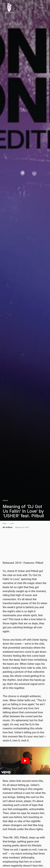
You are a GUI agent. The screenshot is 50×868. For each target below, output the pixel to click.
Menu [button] (42, 8)
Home (5, 523)
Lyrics (5, 501)
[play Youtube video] (25, 761)
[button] (32, 8)
